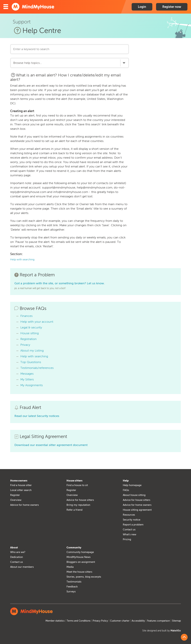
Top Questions (31, 362)
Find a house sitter (21, 485)
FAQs (126, 490)
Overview (16, 500)
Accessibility (138, 621)
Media (70, 567)
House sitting (30, 333)
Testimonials (74, 582)
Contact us (129, 530)
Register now (172, 7)
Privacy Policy (100, 621)
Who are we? (18, 552)
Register (15, 495)
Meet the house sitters (79, 572)
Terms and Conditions (79, 621)
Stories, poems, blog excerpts (84, 577)
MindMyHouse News (79, 557)
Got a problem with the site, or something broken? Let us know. (60, 283)
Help (126, 481)
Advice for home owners (25, 505)
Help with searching (22, 259)
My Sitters (27, 379)
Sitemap (176, 621)
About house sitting (134, 495)
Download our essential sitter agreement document (51, 445)
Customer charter (120, 621)
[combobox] (70, 63)
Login (142, 7)
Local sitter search (21, 490)
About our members (22, 567)
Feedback (72, 587)
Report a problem (133, 525)
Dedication (17, 557)
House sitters (74, 481)
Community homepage (80, 552)
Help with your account (37, 322)
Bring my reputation (78, 505)
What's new (130, 534)
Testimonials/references (37, 368)
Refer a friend (74, 510)
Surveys (71, 592)
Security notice (132, 520)
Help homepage (132, 485)
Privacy (25, 345)
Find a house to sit (77, 485)
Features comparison (158, 621)
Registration (28, 339)
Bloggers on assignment (81, 562)
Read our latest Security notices (37, 416)
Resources (129, 515)
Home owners (19, 481)
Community (74, 548)
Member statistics (55, 621)
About (14, 548)
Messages (27, 374)
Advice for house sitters (80, 500)
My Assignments (32, 385)
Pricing (127, 539)
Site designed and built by (162, 631)
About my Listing (32, 351)
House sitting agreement (137, 510)
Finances (26, 316)
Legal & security (31, 327)
